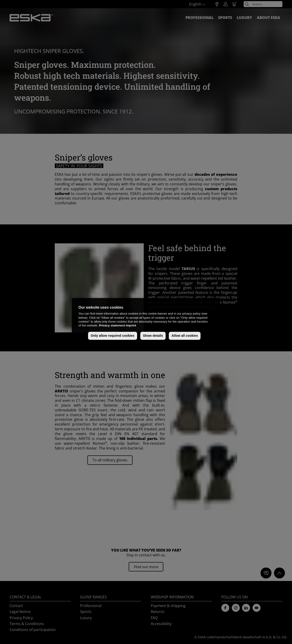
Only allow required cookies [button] (113, 336)
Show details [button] (153, 336)
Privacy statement (112, 326)
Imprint (131, 326)
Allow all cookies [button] (185, 336)
